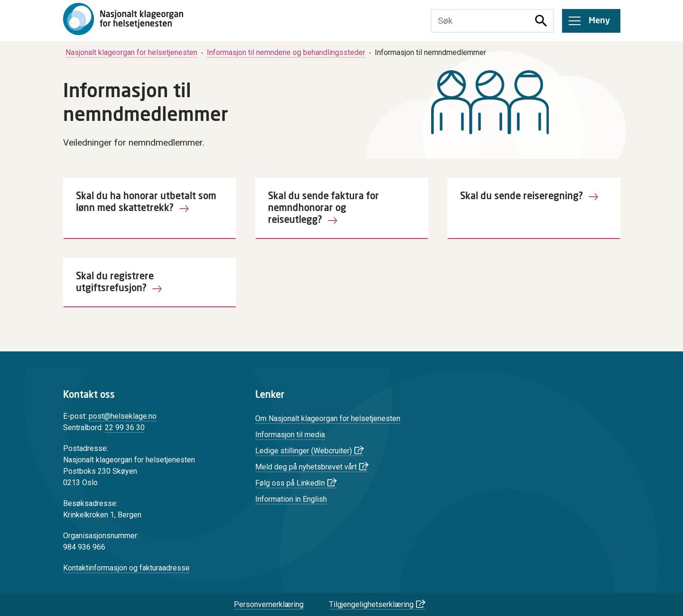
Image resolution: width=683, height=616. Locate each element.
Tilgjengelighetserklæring (371, 604)
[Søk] (541, 21)
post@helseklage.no (123, 416)
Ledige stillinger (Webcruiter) (304, 451)
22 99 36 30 (125, 428)
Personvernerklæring (269, 604)
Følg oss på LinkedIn (290, 483)
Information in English (291, 499)
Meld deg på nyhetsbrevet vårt (306, 467)
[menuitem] (131, 52)
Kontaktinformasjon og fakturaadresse (126, 568)
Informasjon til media (290, 435)
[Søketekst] (480, 21)
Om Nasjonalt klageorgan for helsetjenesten (328, 418)
